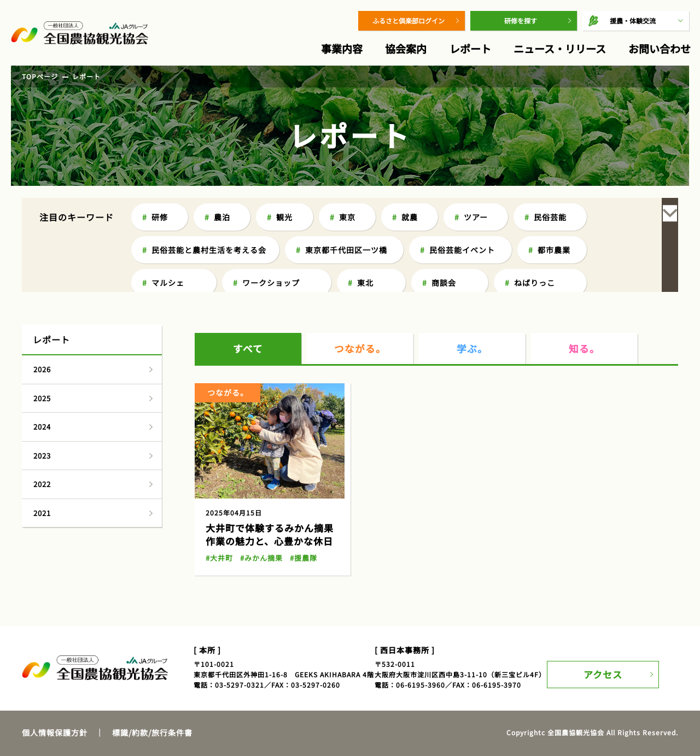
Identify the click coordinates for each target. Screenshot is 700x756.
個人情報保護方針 (55, 677)
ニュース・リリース (560, 48)
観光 (284, 217)
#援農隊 (298, 502)
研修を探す (521, 20)
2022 (42, 428)
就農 (410, 217)
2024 (42, 371)
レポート (470, 48)
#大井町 (218, 502)
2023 (42, 400)
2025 (42, 342)
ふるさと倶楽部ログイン (409, 20)
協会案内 (406, 48)
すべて (248, 292)
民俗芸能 (550, 217)
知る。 (585, 292)
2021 (42, 457)
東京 (347, 217)
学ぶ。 (472, 292)
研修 (160, 217)
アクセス (611, 611)
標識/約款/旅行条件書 (152, 677)
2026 (42, 313)
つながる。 (360, 292)
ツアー (476, 217)
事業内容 (342, 48)
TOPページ (40, 76)
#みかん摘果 (258, 502)
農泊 (222, 217)
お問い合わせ (660, 48)
